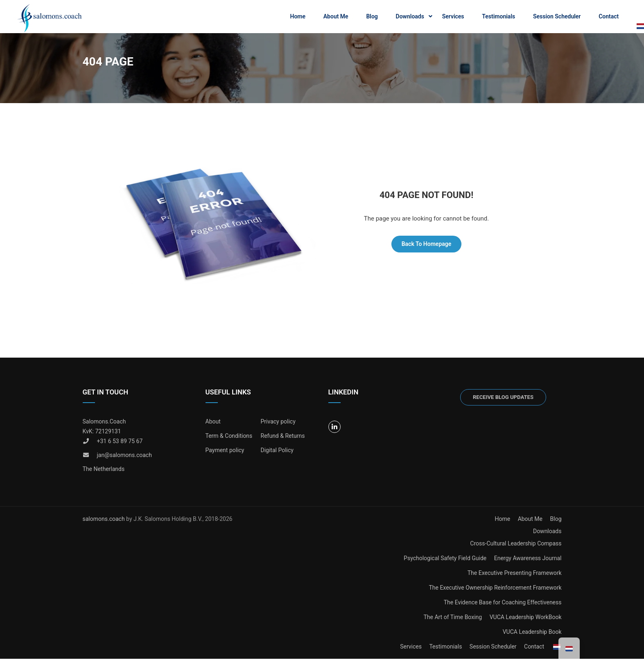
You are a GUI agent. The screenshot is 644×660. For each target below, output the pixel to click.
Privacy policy (278, 423)
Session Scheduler (557, 17)
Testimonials (498, 17)
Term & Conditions (229, 437)
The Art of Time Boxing (453, 619)
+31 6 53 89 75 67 (120, 443)
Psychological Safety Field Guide (445, 560)
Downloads (410, 17)
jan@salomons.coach (124, 457)
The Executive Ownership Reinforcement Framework (495, 589)
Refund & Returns (283, 437)
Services (453, 17)
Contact (609, 17)
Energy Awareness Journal (528, 560)
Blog (372, 17)
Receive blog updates (503, 399)
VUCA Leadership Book (532, 633)
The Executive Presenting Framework (515, 574)
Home (298, 17)
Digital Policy (277, 452)
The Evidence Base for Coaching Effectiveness (503, 604)
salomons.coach (105, 520)
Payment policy (225, 452)
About (213, 423)
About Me (336, 17)
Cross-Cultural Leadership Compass (516, 545)
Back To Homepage (427, 246)
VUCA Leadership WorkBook (526, 619)
